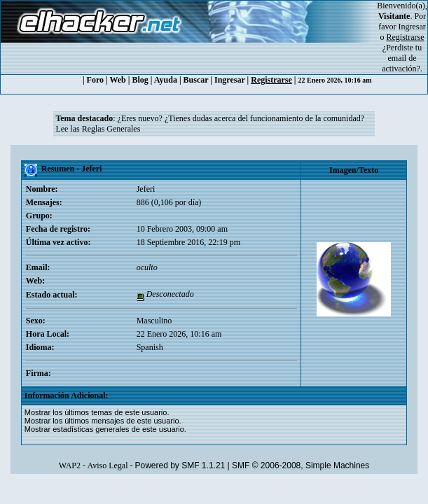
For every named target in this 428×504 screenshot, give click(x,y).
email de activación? (401, 63)
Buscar (196, 80)
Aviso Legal (107, 465)
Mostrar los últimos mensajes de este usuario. (103, 421)
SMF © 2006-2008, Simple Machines (301, 465)
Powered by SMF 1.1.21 (180, 465)
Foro (95, 80)
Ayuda (166, 80)
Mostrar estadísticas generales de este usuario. (105, 429)
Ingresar (412, 27)
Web (117, 80)
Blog (140, 80)
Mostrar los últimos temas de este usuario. (97, 412)
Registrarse (271, 80)
